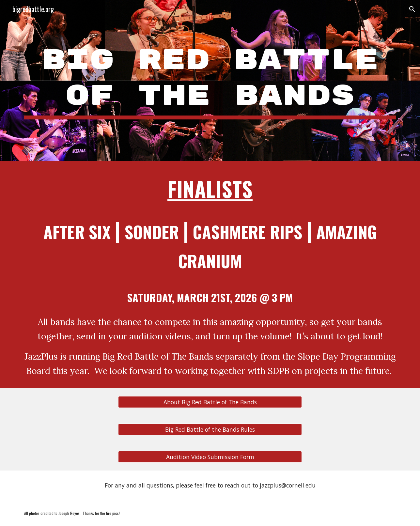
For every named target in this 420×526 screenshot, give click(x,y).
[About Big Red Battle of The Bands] (210, 402)
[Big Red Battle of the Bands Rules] (210, 430)
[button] (412, 9)
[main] (210, 81)
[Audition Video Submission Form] (210, 457)
